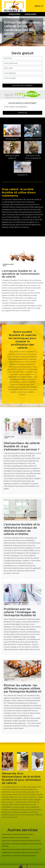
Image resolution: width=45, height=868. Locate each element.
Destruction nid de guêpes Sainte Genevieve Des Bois (22, 849)
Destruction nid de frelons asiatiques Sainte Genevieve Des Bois (22, 845)
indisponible (15, 14)
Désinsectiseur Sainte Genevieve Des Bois (17, 834)
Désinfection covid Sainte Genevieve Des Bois (19, 856)
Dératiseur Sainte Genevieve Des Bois (16, 837)
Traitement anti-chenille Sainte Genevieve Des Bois (20, 853)
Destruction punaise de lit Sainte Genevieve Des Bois (21, 841)
